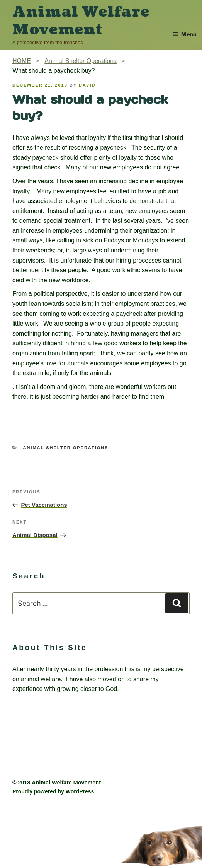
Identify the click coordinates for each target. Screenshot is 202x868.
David (87, 85)
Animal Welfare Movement (81, 21)
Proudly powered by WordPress (53, 791)
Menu (185, 34)
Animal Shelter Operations (66, 448)
